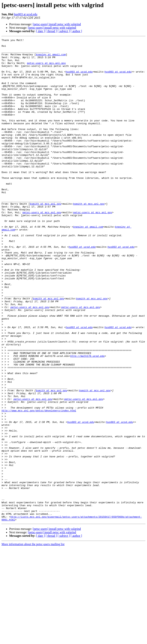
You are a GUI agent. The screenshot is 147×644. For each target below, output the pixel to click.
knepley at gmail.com (51, 58)
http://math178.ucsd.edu (87, 420)
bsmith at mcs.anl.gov (46, 237)
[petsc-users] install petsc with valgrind (57, 24)
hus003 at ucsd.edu (25, 14)
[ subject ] (64, 31)
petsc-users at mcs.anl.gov (46, 68)
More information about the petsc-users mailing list (33, 641)
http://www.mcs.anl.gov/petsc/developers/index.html (39, 485)
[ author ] (76, 31)
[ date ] (40, 31)
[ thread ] (51, 31)
